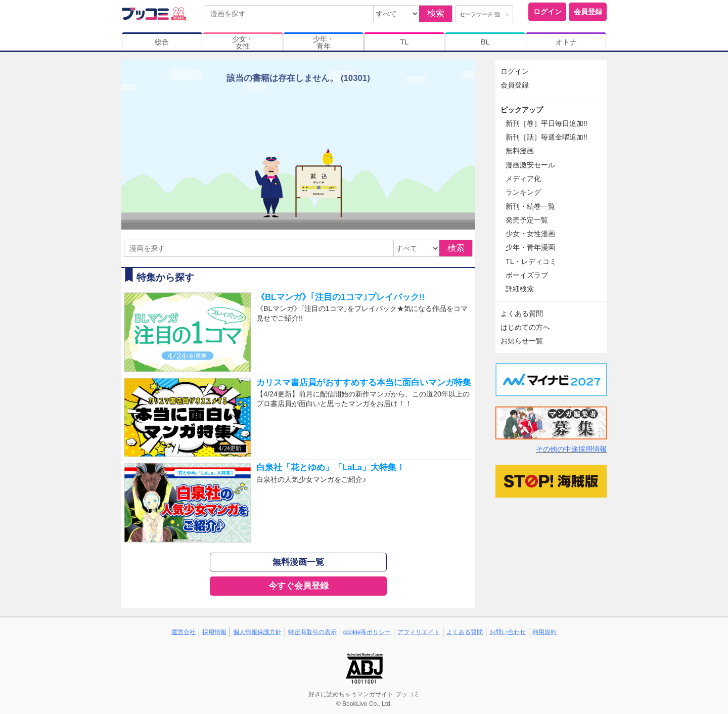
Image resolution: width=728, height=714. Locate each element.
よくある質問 (522, 314)
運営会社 (184, 632)
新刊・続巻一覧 (530, 206)
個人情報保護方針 (257, 632)
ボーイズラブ (527, 275)
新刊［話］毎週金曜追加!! (547, 137)
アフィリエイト (419, 632)
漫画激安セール (530, 165)
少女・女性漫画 (530, 234)
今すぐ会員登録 (299, 586)
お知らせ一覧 (522, 341)
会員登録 (588, 12)
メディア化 (523, 178)
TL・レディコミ (531, 261)
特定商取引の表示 (312, 632)
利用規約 (544, 632)
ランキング (523, 192)
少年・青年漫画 (530, 247)
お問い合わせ (508, 632)
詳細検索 (520, 289)
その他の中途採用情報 (571, 449)
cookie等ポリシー (367, 632)
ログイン (548, 12)
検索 (436, 13)
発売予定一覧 (527, 220)
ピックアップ (522, 110)
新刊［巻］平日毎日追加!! (547, 123)
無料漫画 (520, 151)
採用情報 (214, 632)
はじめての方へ (525, 327)
